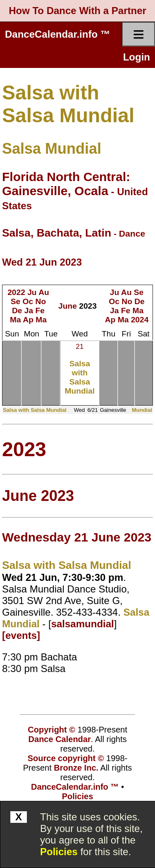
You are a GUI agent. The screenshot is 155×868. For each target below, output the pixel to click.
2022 (16, 292)
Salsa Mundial (52, 149)
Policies (59, 852)
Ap (28, 320)
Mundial (142, 410)
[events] (21, 635)
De (17, 311)
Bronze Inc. (76, 768)
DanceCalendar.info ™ (58, 34)
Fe (40, 311)
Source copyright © (66, 758)
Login (137, 57)
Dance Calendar (60, 739)
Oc (28, 301)
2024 (140, 320)
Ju (32, 292)
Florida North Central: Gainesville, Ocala (66, 184)
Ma (15, 320)
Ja (29, 311)
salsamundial (83, 624)
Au (44, 292)
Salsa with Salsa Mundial (80, 377)
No (41, 301)
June (68, 306)
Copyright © (51, 730)
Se (15, 301)
